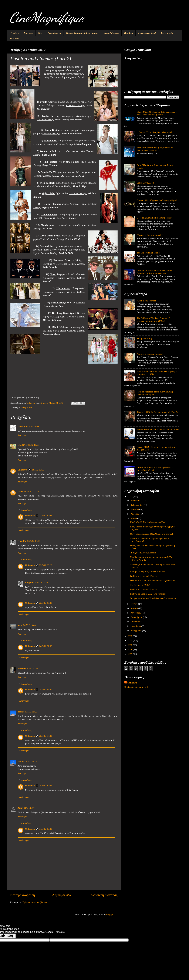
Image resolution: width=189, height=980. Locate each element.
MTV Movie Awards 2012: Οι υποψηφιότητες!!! (152, 534)
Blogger (110, 914)
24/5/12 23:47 (33, 668)
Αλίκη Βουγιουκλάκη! (147, 301)
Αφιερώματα (54, 33)
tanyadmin (23, 426)
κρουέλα (22, 491)
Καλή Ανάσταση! (145, 338)
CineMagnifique (47, 17)
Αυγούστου (136, 613)
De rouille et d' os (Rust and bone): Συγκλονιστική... (154, 580)
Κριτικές (28, 33)
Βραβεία (129, 33)
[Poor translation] (11, 936)
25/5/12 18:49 (31, 761)
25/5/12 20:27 (46, 785)
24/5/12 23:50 (46, 689)
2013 (130, 636)
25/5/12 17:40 (46, 736)
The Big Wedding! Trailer (149, 253)
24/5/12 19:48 (29, 625)
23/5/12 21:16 (41, 582)
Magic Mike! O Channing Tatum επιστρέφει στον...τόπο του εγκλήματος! (157, 113)
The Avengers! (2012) (140, 585)
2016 (130, 649)
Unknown (22, 470)
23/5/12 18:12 (34, 541)
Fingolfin (22, 541)
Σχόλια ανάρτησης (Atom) (34, 902)
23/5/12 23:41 (46, 603)
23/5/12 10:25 (33, 445)
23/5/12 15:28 (33, 491)
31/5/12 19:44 (30, 808)
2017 (130, 654)
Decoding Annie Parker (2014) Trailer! (155, 218)
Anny (20, 808)
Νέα (40, 33)
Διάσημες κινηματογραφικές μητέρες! (147, 571)
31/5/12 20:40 (46, 829)
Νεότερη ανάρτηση (23, 895)
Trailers (15, 33)
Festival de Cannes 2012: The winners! (148, 594)
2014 (130, 641)
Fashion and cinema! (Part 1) (143, 576)
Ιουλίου (134, 608)
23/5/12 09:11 (35, 426)
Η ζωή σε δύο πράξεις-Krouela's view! (154, 132)
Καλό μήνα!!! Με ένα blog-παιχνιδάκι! (148, 522)
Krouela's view (111, 33)
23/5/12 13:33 (38, 470)
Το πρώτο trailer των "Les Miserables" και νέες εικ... (154, 598)
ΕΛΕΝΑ (22, 445)
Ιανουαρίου (136, 500)
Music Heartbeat (147, 33)
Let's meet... (167, 33)
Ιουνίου (134, 604)
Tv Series (15, 38)
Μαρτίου (135, 509)
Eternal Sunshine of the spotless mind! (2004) (158, 429)
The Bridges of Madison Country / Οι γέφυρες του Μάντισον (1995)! (154, 319)
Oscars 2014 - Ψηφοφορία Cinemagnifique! (157, 200)
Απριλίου (135, 514)
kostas (21, 712)
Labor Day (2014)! (145, 183)
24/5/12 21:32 (46, 646)
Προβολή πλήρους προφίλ (136, 687)
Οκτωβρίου (136, 622)
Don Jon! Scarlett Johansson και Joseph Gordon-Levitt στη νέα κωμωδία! (155, 272)
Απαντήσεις (26, 510)
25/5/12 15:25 (31, 712)
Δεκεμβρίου (136, 630)
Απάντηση (22, 435)
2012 (130, 497)
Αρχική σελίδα (62, 895)
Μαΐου (134, 518)
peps (20, 625)
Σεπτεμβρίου (137, 617)
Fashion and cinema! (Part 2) (143, 589)
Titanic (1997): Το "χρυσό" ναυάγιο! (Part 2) (157, 412)
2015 (130, 645)
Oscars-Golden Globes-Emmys (82, 33)
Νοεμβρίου (136, 626)
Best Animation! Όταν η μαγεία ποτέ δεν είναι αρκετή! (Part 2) (155, 149)
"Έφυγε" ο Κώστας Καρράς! (150, 235)
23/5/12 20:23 (46, 516)
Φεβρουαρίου (137, 505)
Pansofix (22, 668)
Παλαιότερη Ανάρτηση (103, 895)
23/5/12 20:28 (46, 565)
